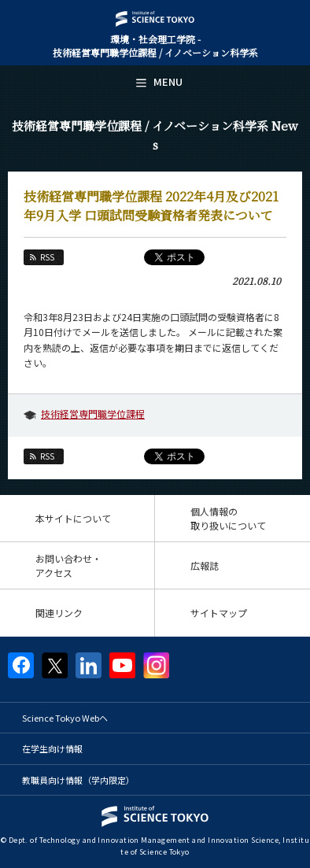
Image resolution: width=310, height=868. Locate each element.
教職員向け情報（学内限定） (78, 780)
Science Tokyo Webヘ (65, 718)
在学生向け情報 (52, 748)
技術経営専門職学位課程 (93, 414)
